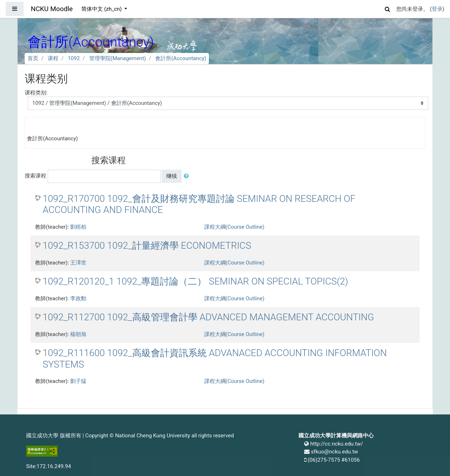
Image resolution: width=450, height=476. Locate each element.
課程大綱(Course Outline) (234, 227)
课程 (53, 58)
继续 (172, 176)
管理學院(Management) (118, 58)
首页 (33, 58)
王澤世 (78, 263)
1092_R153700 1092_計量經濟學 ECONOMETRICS (147, 246)
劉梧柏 (78, 227)
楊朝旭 (78, 334)
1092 (74, 58)
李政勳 (78, 298)
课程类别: (36, 93)
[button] (388, 8)
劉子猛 (78, 381)
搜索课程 (35, 176)
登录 (437, 9)
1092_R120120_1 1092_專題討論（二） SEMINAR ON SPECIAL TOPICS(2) (195, 281)
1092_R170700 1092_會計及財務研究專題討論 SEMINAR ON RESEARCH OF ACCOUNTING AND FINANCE (199, 204)
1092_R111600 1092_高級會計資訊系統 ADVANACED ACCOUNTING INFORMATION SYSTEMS (215, 359)
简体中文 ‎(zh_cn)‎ (102, 9)
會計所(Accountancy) (181, 58)
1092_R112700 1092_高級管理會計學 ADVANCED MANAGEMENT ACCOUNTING (208, 317)
